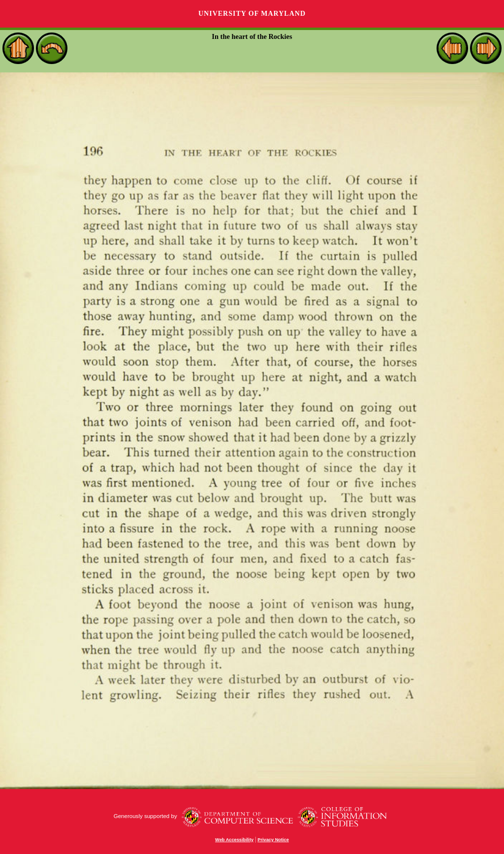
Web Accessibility (234, 840)
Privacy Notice (273, 840)
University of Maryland (252, 14)
